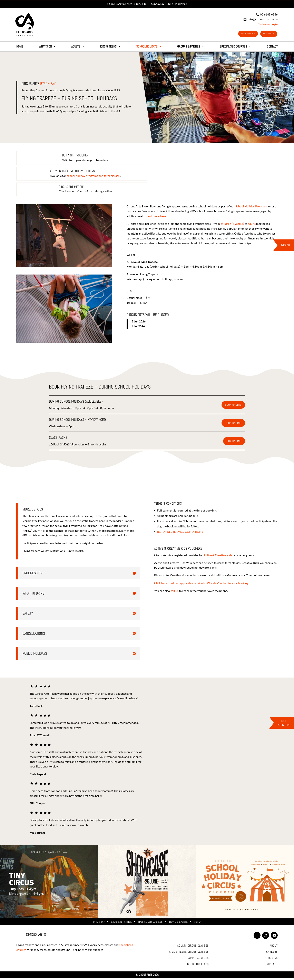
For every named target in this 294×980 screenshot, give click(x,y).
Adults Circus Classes (193, 947)
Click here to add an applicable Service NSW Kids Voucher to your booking (201, 585)
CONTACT (272, 48)
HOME (20, 48)
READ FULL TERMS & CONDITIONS (180, 533)
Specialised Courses (150, 923)
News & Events (178, 923)
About (274, 947)
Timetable (267, 34)
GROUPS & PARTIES (191, 48)
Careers (272, 953)
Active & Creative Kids (218, 557)
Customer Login (268, 24)
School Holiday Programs (252, 208)
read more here (156, 218)
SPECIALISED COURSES (236, 48)
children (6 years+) (232, 225)
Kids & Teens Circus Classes (189, 953)
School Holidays (149, 48)
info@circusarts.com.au (261, 19)
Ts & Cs (273, 960)
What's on (47, 48)
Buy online (234, 442)
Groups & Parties (121, 923)
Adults (78, 48)
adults (252, 225)
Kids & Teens (110, 48)
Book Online (242, 34)
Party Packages (198, 960)
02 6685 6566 (267, 14)
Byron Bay (99, 923)
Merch (198, 923)
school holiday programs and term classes (93, 177)
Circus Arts (38, 85)
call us (174, 592)
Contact (272, 966)
